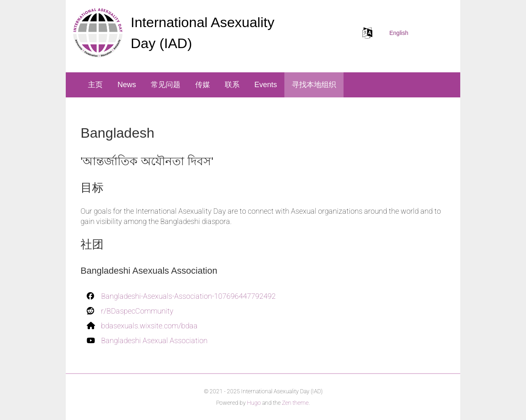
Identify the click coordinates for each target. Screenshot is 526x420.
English (399, 33)
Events (266, 85)
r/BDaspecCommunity (137, 311)
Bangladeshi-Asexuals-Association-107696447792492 (188, 296)
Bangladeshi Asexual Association (154, 340)
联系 (232, 85)
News (127, 85)
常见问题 (166, 85)
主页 (95, 85)
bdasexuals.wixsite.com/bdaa (149, 326)
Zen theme (295, 403)
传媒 (203, 85)
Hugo (254, 403)
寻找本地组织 (314, 85)
